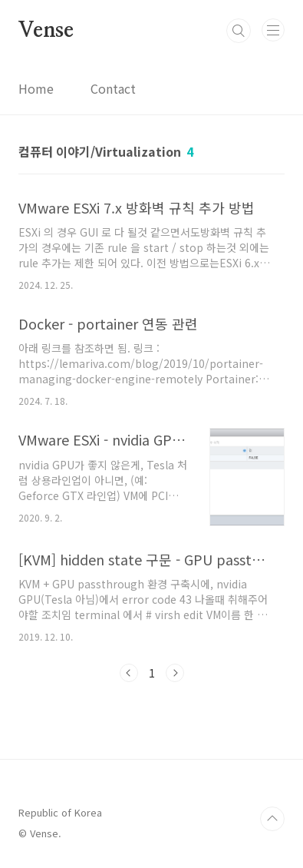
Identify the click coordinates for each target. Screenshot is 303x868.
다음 (175, 673)
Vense (46, 31)
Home (36, 88)
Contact (113, 88)
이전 (129, 673)
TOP (272, 819)
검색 (239, 31)
